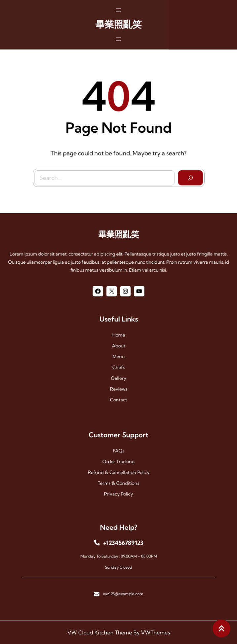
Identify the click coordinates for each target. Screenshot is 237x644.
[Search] (184, 174)
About (118, 351)
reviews (118, 379)
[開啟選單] (118, 4)
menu (118, 358)
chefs (119, 365)
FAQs (119, 456)
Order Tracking (118, 463)
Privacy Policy (118, 484)
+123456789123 (121, 549)
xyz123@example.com (121, 582)
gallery (118, 372)
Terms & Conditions (118, 476)
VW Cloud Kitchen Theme (100, 632)
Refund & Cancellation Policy (118, 470)
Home (118, 344)
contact (118, 386)
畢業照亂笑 (118, 19)
